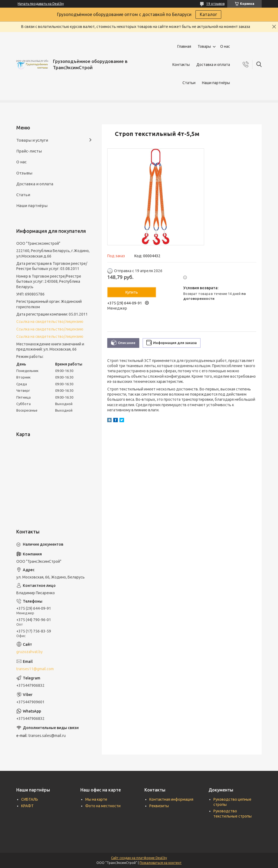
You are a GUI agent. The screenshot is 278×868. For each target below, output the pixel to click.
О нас (225, 46)
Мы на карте (96, 799)
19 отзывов (215, 4)
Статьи (189, 83)
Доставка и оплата (213, 65)
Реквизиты (159, 806)
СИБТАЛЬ (30, 799)
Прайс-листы (29, 151)
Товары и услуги (32, 140)
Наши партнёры (216, 83)
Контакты (181, 65)
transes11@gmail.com (35, 669)
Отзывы (24, 173)
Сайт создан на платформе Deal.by (139, 858)
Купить (132, 292)
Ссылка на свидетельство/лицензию (50, 322)
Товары (204, 46)
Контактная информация (171, 799)
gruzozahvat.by (29, 652)
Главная (184, 46)
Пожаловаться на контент (161, 863)
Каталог (208, 14)
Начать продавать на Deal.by (41, 4)
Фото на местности (103, 806)
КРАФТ (27, 806)
